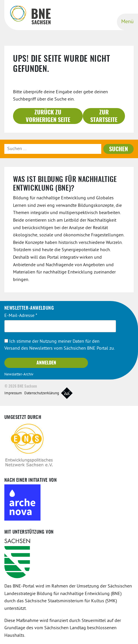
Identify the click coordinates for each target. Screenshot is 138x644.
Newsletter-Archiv (19, 375)
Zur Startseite (104, 116)
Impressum (13, 393)
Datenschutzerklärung (42, 393)
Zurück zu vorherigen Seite (48, 116)
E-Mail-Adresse (21, 316)
